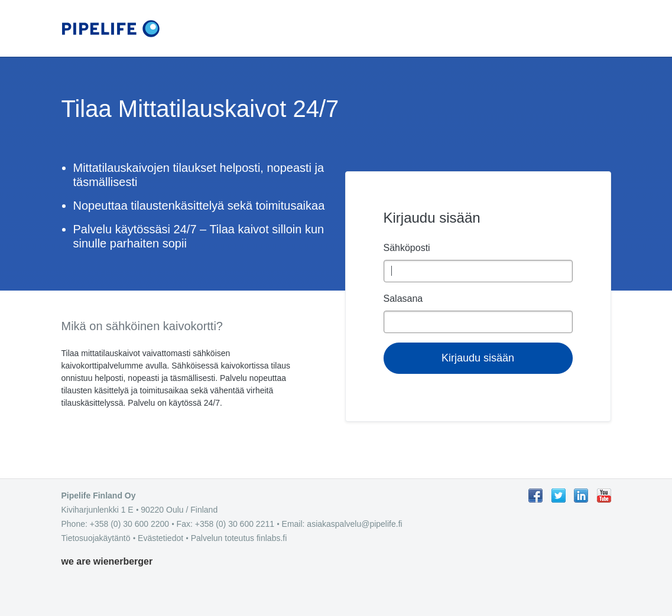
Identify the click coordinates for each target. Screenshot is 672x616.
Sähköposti (407, 248)
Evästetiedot (160, 538)
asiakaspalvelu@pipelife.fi (354, 524)
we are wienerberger (107, 561)
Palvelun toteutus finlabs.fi (239, 538)
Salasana (403, 299)
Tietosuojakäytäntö (96, 538)
